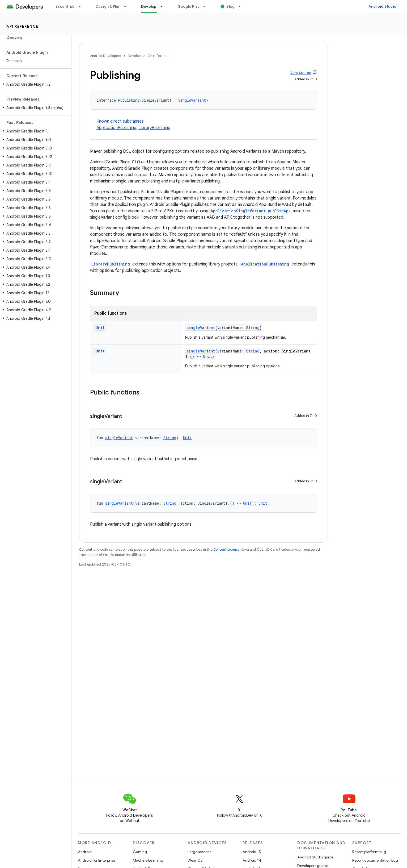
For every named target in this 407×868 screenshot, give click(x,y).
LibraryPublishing (154, 128)
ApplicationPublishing (116, 128)
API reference (22, 26)
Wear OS (195, 860)
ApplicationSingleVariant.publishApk (251, 211)
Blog (230, 6)
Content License (226, 549)
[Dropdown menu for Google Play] (207, 6)
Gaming (140, 852)
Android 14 (252, 860)
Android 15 (252, 852)
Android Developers (105, 56)
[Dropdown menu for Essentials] (82, 6)
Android (85, 852)
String (253, 328)
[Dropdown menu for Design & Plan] (128, 6)
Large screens (199, 852)
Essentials (65, 6)
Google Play (189, 6)
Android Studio (383, 6)
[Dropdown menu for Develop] (164, 6)
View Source (301, 73)
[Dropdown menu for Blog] (242, 6)
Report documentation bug (375, 860)
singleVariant (201, 328)
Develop (134, 56)
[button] (35, 84)
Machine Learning (148, 860)
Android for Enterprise (96, 860)
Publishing (129, 100)
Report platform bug (369, 852)
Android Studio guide (315, 857)
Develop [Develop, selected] (149, 6)
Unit (100, 328)
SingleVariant (192, 100)
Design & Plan (108, 6)
